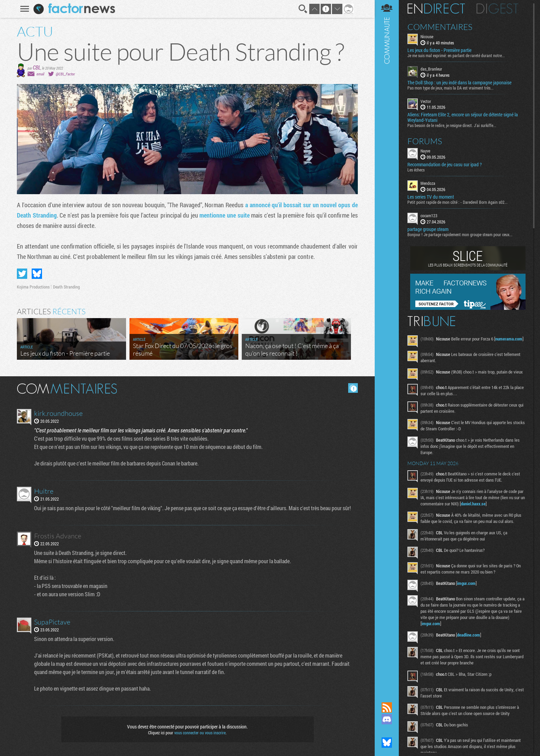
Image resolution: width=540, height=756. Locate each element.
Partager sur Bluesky (37, 274)
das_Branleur (431, 69)
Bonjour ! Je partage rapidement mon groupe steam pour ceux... (460, 234)
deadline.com (469, 635)
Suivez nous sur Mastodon (387, 731)
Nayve (425, 151)
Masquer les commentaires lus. (353, 388)
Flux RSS (387, 707)
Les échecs (416, 170)
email (40, 74)
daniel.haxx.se (473, 504)
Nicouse (427, 36)
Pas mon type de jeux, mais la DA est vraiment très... (450, 88)
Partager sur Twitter (22, 274)
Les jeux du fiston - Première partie (439, 50)
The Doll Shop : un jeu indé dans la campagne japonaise (459, 83)
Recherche (303, 9)
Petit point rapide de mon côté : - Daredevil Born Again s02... (458, 202)
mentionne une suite (224, 215)
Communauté (387, 344)
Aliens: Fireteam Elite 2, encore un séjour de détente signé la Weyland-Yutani (463, 117)
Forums (425, 141)
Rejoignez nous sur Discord (387, 719)
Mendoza (428, 183)
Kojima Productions (33, 287)
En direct (436, 9)
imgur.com (466, 583)
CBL (37, 67)
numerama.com (509, 339)
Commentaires (440, 27)
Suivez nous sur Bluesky (387, 743)
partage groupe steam (428, 229)
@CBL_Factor (65, 74)
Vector (426, 101)
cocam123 (429, 216)
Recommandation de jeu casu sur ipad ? (445, 165)
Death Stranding (66, 287)
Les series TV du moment (431, 197)
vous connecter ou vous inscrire (200, 733)
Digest (497, 9)
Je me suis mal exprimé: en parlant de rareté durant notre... (456, 55)
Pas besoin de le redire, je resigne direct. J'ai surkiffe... (452, 125)
